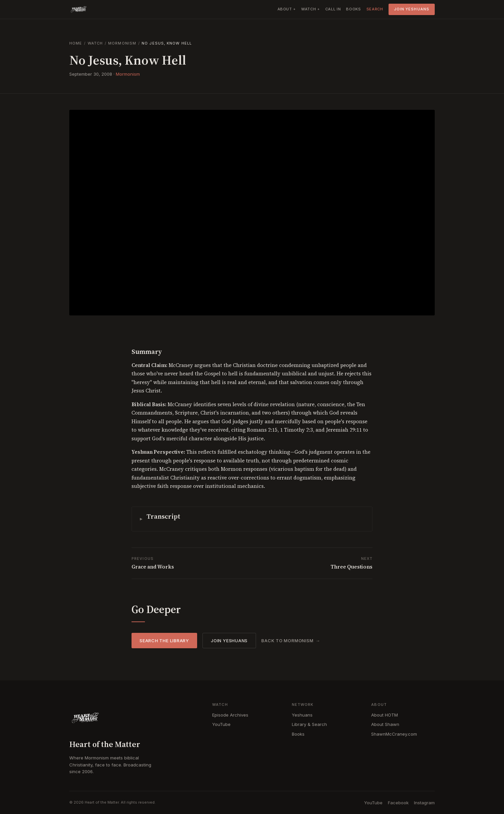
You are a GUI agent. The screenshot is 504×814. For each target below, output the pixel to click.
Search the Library (164, 641)
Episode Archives (230, 715)
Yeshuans (302, 715)
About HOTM (385, 715)
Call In (333, 9)
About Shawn (385, 724)
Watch (95, 43)
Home (76, 43)
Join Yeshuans (412, 9)
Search (375, 9)
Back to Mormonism (287, 641)
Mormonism (122, 43)
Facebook (398, 803)
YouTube (221, 724)
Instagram (424, 803)
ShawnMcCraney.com (394, 734)
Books (353, 9)
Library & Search (309, 724)
